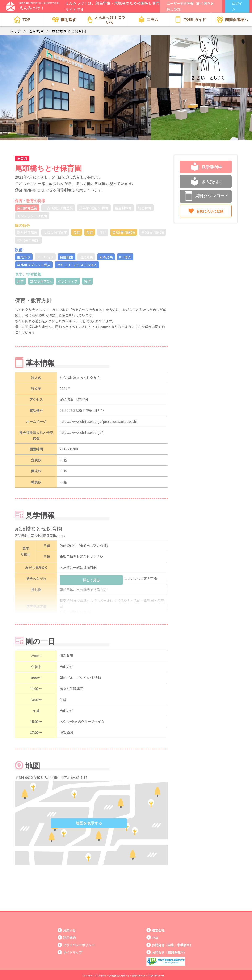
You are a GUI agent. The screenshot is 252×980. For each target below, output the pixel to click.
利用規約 (69, 937)
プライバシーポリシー (79, 945)
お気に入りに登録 (206, 211)
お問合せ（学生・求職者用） (172, 945)
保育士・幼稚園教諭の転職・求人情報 (118, 975)
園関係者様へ (232, 20)
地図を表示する (89, 823)
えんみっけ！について (106, 19)
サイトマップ (72, 952)
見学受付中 (207, 167)
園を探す (64, 20)
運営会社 (158, 930)
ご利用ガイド (190, 20)
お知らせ (69, 930)
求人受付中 (207, 182)
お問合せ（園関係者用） (169, 952)
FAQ (155, 937)
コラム (148, 20)
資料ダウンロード (207, 196)
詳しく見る (91, 580)
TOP (22, 20)
